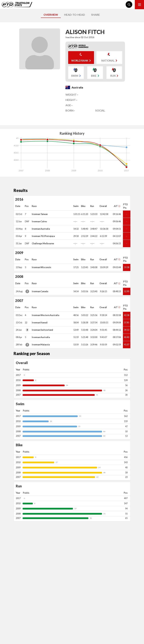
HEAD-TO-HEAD (75, 15)
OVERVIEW (51, 15)
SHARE (95, 15)
